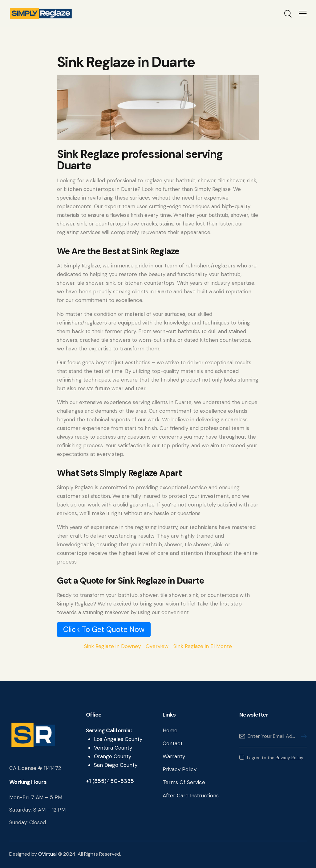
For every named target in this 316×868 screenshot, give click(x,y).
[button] (303, 14)
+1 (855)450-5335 (110, 781)
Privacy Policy (290, 758)
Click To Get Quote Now (104, 629)
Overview (157, 646)
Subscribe (302, 736)
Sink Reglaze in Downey (112, 646)
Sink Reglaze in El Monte (203, 646)
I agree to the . (276, 758)
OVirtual (47, 854)
